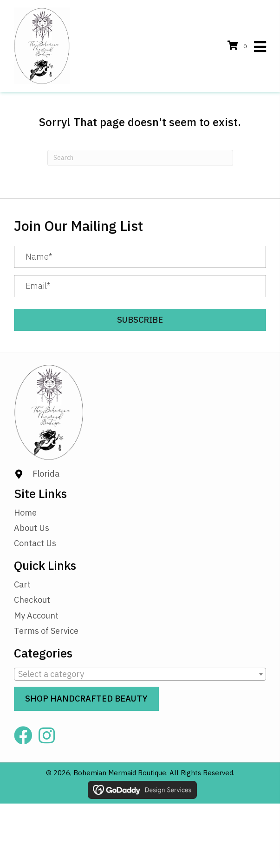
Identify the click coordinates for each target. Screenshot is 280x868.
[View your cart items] (238, 46)
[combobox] (140, 674)
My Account (36, 616)
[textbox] (140, 674)
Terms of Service (46, 631)
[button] (140, 320)
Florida (46, 474)
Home (25, 513)
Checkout (32, 600)
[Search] (140, 158)
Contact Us (35, 543)
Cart (22, 584)
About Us (32, 528)
